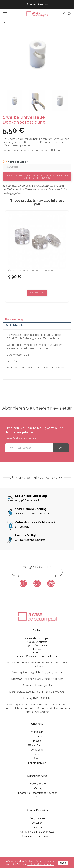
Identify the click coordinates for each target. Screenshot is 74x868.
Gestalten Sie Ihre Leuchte (37, 836)
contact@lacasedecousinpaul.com (37, 656)
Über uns (37, 736)
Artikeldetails (14, 325)
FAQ (37, 797)
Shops (37, 759)
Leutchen (37, 823)
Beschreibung (14, 320)
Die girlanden (37, 818)
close (63, 863)
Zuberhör (37, 827)
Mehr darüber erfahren (41, 864)
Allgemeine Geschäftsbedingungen (37, 793)
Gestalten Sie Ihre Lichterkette (37, 832)
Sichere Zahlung (37, 784)
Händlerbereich (37, 763)
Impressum (37, 732)
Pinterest (37, 583)
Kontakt (37, 754)
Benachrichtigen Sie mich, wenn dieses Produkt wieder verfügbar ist (37, 177)
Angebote (37, 750)
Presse (37, 741)
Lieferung (37, 788)
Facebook (23, 583)
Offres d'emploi (37, 745)
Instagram (51, 583)
